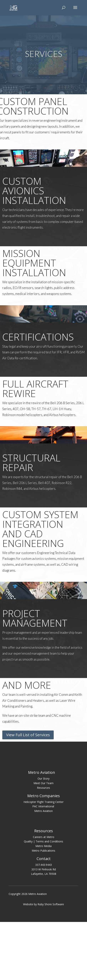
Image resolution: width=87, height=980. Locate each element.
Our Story (43, 838)
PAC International (44, 865)
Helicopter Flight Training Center (43, 861)
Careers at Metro (44, 896)
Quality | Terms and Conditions (43, 900)
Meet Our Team (43, 842)
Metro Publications (43, 910)
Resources (43, 847)
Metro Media (43, 905)
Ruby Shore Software (51, 963)
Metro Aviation (43, 870)
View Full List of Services (28, 735)
